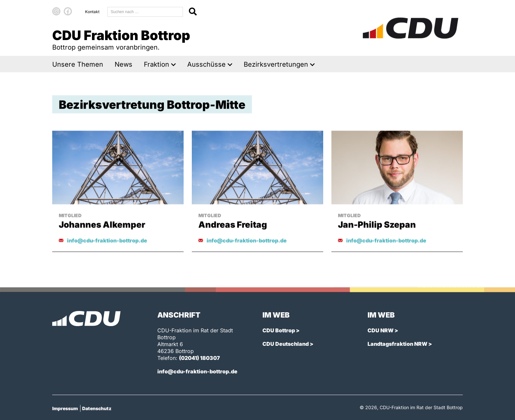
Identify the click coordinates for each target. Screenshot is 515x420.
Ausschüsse (206, 65)
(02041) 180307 (200, 358)
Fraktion (157, 65)
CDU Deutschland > (288, 344)
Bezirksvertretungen (276, 65)
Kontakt (92, 12)
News (123, 65)
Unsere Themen (78, 65)
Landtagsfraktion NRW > (400, 344)
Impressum (65, 408)
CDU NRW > (383, 330)
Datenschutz (97, 408)
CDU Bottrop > (281, 330)
